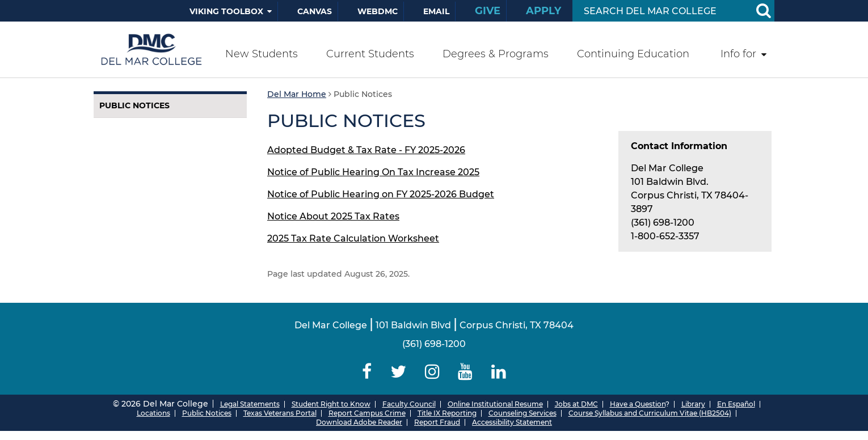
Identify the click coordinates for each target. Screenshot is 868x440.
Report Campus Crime (367, 413)
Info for (738, 54)
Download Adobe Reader (359, 422)
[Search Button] (763, 11)
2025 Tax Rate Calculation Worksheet (353, 238)
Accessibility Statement (512, 422)
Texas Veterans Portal (280, 413)
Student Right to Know (331, 404)
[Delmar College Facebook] (367, 372)
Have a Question (638, 404)
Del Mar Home (297, 94)
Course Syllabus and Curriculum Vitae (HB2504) (650, 413)
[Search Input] (660, 11)
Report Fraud (437, 422)
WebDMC (378, 11)
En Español (736, 404)
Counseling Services (523, 413)
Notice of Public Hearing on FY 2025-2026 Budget (381, 194)
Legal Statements (250, 404)
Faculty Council (409, 404)
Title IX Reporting (447, 413)
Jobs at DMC (576, 404)
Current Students (370, 54)
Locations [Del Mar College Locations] (153, 413)
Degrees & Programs (496, 54)
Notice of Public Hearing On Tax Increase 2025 (373, 172)
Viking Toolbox (226, 11)
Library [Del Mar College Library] (693, 404)
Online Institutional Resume (495, 404)
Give (488, 11)
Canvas (315, 11)
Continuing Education (633, 54)
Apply (543, 11)
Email (436, 11)
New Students (262, 54)
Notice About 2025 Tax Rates (333, 216)
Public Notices (134, 105)
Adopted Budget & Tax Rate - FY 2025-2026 (366, 150)
